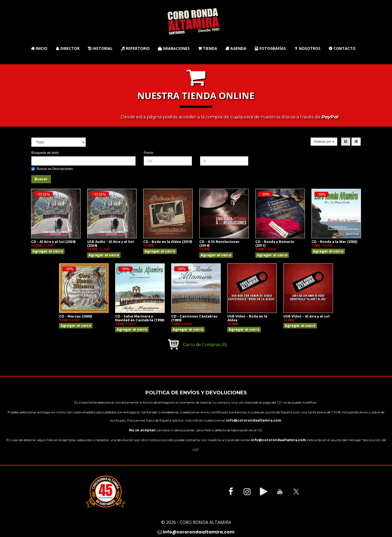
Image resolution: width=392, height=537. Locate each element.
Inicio (39, 48)
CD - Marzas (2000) (76, 316)
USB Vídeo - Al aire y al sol (306, 316)
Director (68, 48)
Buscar (41, 179)
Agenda (236, 48)
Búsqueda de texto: (45, 153)
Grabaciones (174, 48)
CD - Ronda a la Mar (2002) (334, 242)
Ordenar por (324, 142)
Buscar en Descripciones (52, 169)
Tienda (208, 48)
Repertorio (135, 48)
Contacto (342, 48)
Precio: (149, 153)
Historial (100, 48)
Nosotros (307, 48)
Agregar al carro (48, 251)
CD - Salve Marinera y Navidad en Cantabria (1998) (140, 318)
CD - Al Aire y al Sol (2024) (53, 242)
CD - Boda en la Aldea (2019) (168, 242)
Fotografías (270, 48)
